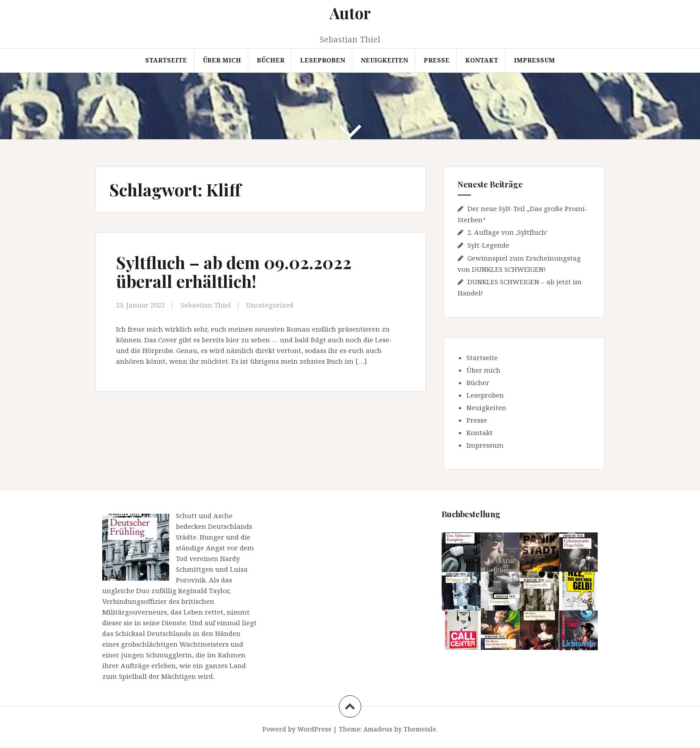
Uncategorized (270, 305)
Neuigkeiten (384, 60)
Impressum (534, 60)
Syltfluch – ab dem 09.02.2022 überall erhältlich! (234, 272)
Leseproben (323, 60)
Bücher (271, 60)
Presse (437, 60)
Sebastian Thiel (206, 305)
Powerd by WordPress (297, 729)
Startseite (166, 60)
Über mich (222, 60)
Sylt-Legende (488, 245)
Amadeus (378, 729)
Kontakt (482, 60)
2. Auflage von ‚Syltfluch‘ (508, 232)
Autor (350, 13)
